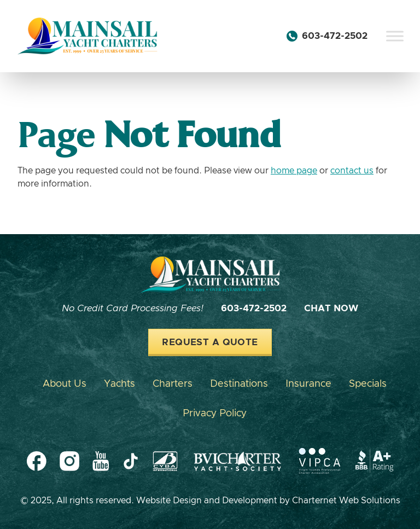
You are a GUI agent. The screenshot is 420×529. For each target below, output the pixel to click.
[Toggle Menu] (395, 36)
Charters (173, 384)
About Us (65, 384)
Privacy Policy (215, 414)
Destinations (239, 384)
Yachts (119, 384)
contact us (352, 171)
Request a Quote (210, 342)
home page (294, 171)
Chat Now (331, 309)
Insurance (308, 384)
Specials (368, 384)
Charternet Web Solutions (346, 501)
